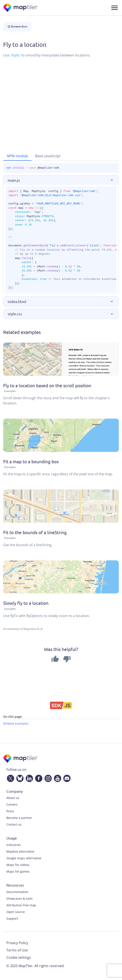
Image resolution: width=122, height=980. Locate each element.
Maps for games (18, 871)
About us (13, 798)
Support (12, 918)
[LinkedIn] (28, 777)
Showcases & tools (20, 898)
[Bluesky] (19, 777)
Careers (12, 804)
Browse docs (17, 27)
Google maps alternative (24, 858)
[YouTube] (57, 777)
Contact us (14, 824)
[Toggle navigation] (115, 8)
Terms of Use (17, 950)
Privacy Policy (17, 943)
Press (10, 811)
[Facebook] (38, 777)
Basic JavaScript (48, 156)
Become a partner (19, 818)
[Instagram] (47, 777)
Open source (16, 912)
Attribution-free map (21, 905)
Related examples (16, 723)
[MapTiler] (21, 8)
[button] (61, 180)
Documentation (17, 892)
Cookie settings (19, 957)
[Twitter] (10, 777)
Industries (14, 845)
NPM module (17, 156)
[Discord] (66, 777)
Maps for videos (18, 865)
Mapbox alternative (20, 851)
